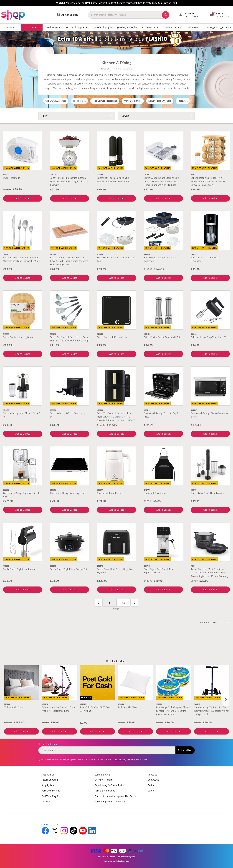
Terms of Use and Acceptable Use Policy (115, 796)
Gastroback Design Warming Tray (70, 493)
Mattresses (194, 27)
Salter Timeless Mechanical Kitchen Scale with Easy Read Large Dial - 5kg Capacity (69, 181)
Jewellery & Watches (127, 27)
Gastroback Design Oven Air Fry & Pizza (161, 415)
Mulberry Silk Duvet (14, 707)
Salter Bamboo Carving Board (18, 337)
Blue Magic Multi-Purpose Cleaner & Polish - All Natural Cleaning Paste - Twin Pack (173, 711)
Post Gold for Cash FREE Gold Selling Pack (95, 709)
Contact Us (153, 780)
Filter (44, 116)
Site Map (46, 802)
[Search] (166, 15)
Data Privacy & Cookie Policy (109, 785)
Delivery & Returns (104, 780)
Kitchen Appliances (133, 101)
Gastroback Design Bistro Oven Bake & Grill (210, 415)
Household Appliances (77, 27)
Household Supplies (103, 27)
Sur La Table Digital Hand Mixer (19, 569)
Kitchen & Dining (151, 27)
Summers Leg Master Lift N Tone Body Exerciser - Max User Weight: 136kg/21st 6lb (212, 711)
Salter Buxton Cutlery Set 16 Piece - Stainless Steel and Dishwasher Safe (21, 259)
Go (124, 603)
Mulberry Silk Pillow (128, 707)
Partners (152, 785)
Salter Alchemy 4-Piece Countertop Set (68, 415)
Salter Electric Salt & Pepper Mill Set (162, 337)
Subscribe (185, 750)
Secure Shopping (50, 780)
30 (214, 622)
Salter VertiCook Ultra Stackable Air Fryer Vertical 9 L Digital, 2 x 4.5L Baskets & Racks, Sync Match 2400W (116, 417)
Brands (11, 27)
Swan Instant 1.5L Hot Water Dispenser (205, 259)
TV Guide (32, 27)
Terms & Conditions (105, 791)
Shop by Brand (49, 785)
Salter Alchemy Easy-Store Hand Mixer (210, 337)
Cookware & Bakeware (56, 101)
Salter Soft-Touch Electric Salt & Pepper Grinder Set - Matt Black (113, 180)
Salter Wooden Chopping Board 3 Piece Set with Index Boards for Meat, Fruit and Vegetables (69, 261)
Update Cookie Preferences (116, 861)
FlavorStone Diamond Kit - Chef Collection (160, 259)
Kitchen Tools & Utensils (160, 101)
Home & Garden (108, 69)
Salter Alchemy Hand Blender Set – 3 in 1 (22, 415)
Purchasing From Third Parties (110, 802)
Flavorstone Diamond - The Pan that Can (116, 259)
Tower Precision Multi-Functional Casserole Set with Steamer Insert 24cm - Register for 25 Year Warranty (210, 573)
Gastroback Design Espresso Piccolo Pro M (22, 495)
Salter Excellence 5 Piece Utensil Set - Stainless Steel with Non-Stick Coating (69, 339)
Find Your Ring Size (51, 796)
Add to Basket (23, 198)
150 (226, 622)
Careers (152, 791)
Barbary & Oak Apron (155, 493)
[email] (107, 750)
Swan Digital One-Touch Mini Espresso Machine (159, 571)
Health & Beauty (53, 27)
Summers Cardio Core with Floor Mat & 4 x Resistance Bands (58, 709)
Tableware (183, 101)
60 (220, 622)
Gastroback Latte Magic (109, 493)
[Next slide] (226, 700)
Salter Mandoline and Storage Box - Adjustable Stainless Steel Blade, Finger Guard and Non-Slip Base (162, 181)
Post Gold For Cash (51, 791)
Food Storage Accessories (105, 101)
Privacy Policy (121, 759)
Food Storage (79, 101)
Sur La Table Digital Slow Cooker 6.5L (69, 569)
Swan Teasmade (12, 178)
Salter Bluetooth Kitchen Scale (112, 337)
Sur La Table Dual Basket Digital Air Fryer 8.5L (115, 571)
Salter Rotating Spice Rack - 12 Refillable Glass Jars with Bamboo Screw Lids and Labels (208, 181)
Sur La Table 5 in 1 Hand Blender (207, 493)
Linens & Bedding (172, 27)
